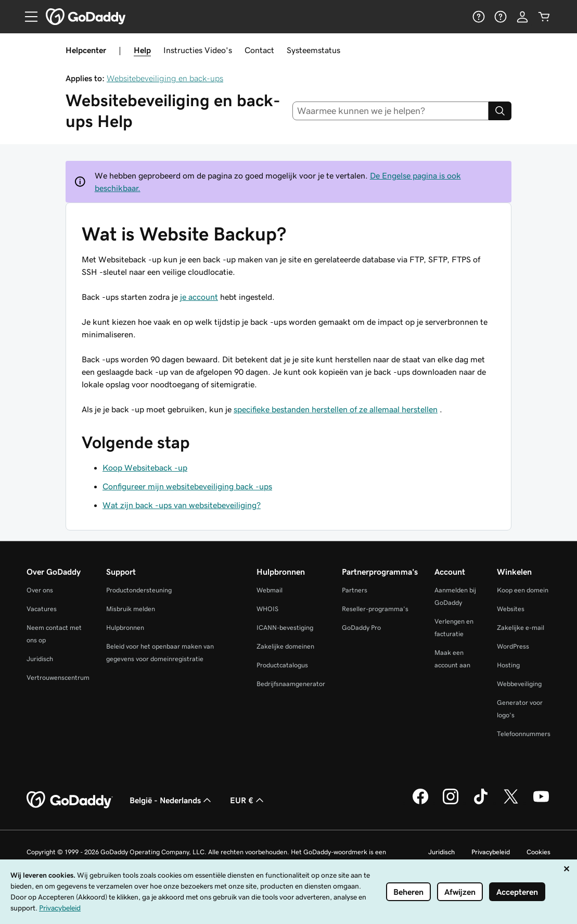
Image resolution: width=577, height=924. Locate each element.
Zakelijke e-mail (521, 628)
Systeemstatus (313, 50)
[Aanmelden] (522, 17)
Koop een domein (523, 590)
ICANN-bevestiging (285, 628)
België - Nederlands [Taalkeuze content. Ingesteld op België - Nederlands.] (171, 800)
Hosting (508, 665)
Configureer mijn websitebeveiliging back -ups (187, 486)
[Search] (500, 111)
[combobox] (390, 111)
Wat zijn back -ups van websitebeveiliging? (182, 505)
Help (142, 50)
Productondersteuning (139, 590)
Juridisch (40, 659)
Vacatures (42, 609)
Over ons (40, 590)
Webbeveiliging (519, 684)
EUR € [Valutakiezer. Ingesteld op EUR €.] (248, 800)
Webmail (270, 590)
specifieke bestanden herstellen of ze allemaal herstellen (336, 409)
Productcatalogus (282, 665)
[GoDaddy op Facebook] (420, 803)
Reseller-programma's (375, 609)
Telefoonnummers (524, 734)
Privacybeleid (491, 852)
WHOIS (267, 609)
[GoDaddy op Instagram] (451, 803)
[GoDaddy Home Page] (70, 800)
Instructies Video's (198, 50)
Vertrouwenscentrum (58, 678)
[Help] (479, 17)
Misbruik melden (131, 609)
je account (199, 297)
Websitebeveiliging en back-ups (165, 78)
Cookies (538, 852)
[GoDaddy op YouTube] (541, 803)
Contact (259, 50)
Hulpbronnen (125, 628)
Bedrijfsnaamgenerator (291, 684)
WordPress (513, 646)
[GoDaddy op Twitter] (511, 803)
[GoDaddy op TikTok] (481, 803)
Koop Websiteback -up (145, 467)
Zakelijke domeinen (285, 646)
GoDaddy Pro (361, 628)
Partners (355, 590)
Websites (511, 609)
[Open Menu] (27, 17)
